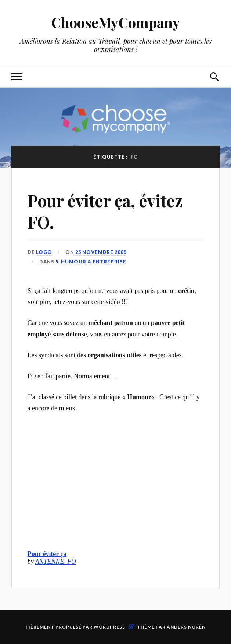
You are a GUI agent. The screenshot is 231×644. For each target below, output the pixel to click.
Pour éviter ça (47, 554)
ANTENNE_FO (56, 562)
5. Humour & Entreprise (91, 262)
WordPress (109, 627)
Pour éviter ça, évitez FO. (105, 211)
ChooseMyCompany (115, 22)
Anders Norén (186, 627)
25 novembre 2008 (101, 252)
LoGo (44, 252)
